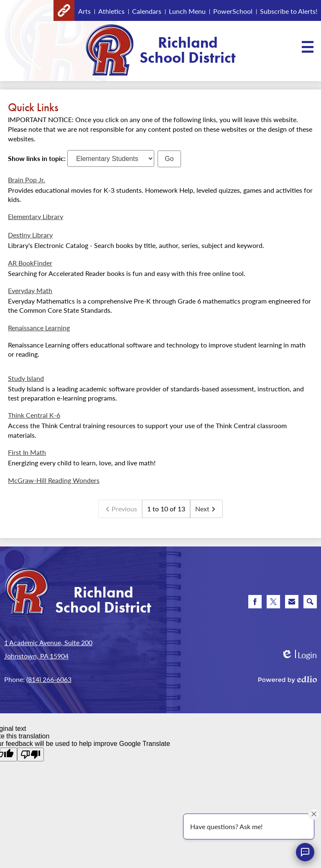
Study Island (26, 378)
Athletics (111, 11)
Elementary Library (36, 216)
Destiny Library (30, 235)
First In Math (27, 452)
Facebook (255, 603)
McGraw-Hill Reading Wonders (54, 480)
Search (310, 603)
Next (206, 509)
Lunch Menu (187, 11)
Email (292, 603)
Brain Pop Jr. (27, 180)
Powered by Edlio (288, 679)
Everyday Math (30, 290)
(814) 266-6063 (49, 679)
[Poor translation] (31, 754)
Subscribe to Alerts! (289, 11)
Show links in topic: (37, 158)
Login (299, 655)
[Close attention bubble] (314, 814)
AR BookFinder (30, 263)
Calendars (147, 11)
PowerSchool (233, 11)
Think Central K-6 (34, 415)
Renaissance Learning (39, 328)
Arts (84, 11)
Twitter (273, 603)
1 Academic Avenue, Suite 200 (48, 642)
